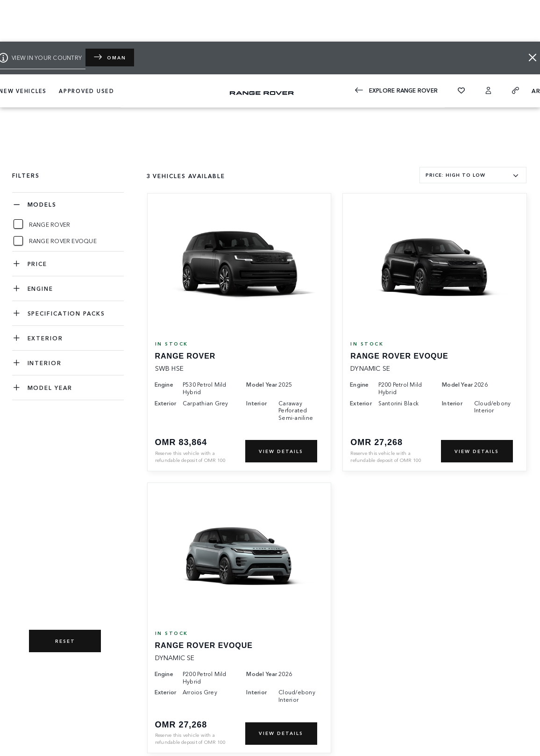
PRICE (38, 263)
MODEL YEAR (50, 387)
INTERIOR (45, 363)
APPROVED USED (87, 91)
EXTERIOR (45, 338)
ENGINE (40, 288)
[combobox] (473, 175)
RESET (65, 641)
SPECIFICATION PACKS (66, 313)
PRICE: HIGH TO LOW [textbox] (455, 175)
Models (42, 204)
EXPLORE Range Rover (396, 90)
